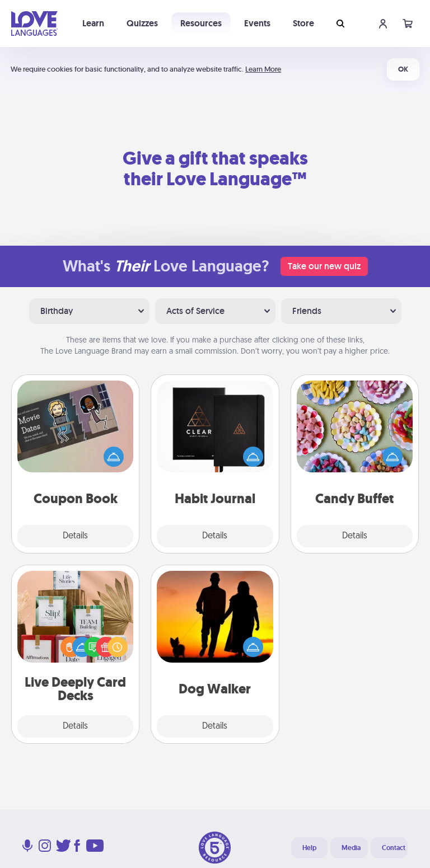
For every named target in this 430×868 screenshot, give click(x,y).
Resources (201, 23)
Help (309, 848)
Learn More (263, 69)
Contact (394, 848)
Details (75, 536)
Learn (93, 23)
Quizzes (142, 23)
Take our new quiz (324, 266)
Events (257, 23)
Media (351, 848)
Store (303, 23)
